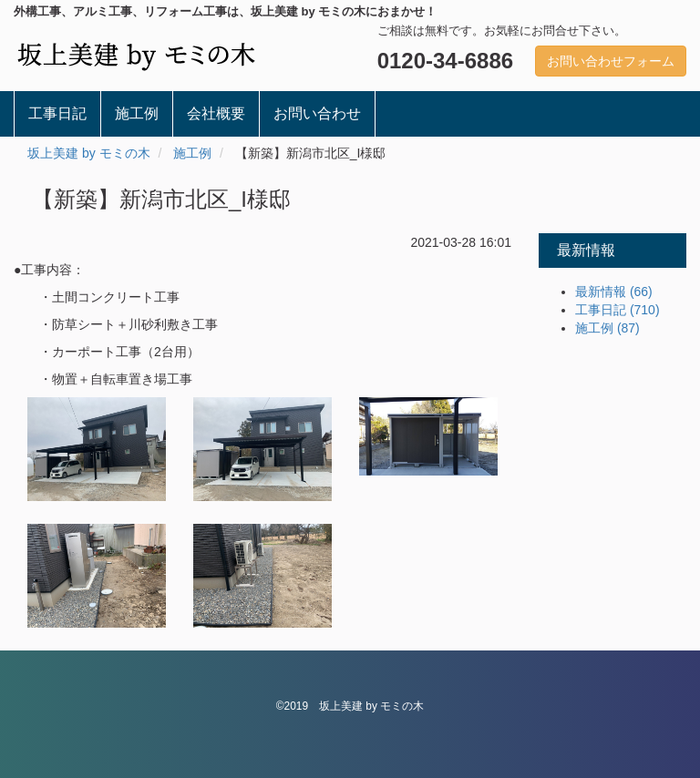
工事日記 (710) (618, 310)
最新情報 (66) (614, 292)
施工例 (137, 113)
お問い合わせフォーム (611, 61)
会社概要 (216, 113)
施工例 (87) (607, 328)
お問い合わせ (317, 113)
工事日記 (57, 113)
